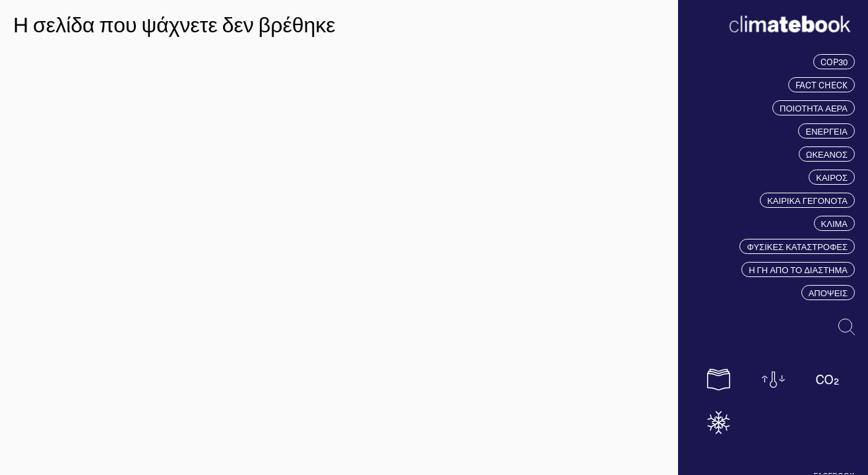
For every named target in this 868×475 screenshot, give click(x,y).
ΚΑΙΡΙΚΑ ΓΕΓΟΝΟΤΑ (807, 200)
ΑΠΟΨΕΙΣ (828, 293)
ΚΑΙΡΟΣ (832, 177)
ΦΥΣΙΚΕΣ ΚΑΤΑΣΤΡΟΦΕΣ (797, 246)
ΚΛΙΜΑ (834, 223)
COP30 (834, 62)
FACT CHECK (821, 85)
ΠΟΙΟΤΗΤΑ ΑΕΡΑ (814, 108)
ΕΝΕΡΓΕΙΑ (826, 131)
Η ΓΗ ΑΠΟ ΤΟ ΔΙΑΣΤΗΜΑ (798, 269)
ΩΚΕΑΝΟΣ (827, 154)
